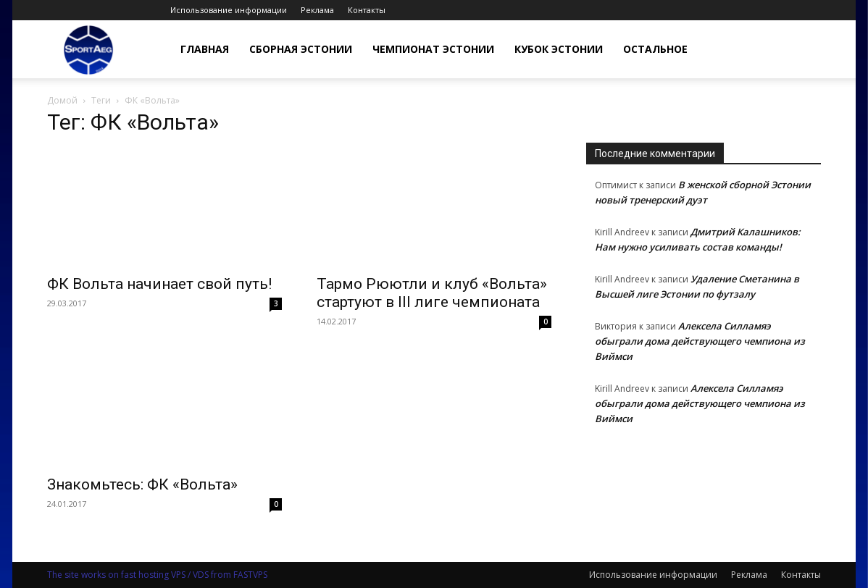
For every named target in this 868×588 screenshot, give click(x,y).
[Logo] (88, 50)
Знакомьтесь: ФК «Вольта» (142, 484)
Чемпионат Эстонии (433, 49)
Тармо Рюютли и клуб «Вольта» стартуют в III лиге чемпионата (432, 293)
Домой (62, 100)
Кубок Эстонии (559, 49)
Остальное (655, 49)
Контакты (367, 10)
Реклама (317, 10)
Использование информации (229, 10)
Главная (205, 49)
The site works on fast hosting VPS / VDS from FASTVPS (157, 575)
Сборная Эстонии (301, 49)
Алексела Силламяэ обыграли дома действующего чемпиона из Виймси (700, 341)
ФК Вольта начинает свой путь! (159, 284)
